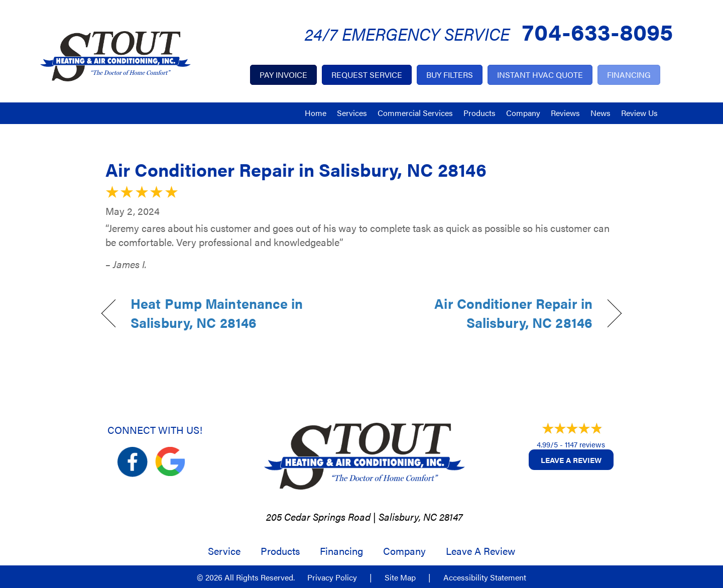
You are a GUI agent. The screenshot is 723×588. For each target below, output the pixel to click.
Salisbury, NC (408, 516)
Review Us (639, 113)
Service (224, 551)
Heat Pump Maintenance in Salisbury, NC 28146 (217, 313)
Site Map (400, 577)
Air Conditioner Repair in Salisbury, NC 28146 (296, 169)
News (600, 113)
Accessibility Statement (485, 577)
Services (352, 113)
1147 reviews (585, 444)
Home (316, 113)
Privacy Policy (332, 577)
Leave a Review (571, 460)
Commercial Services (415, 113)
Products (479, 113)
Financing (341, 551)
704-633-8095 (597, 31)
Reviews (565, 113)
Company (523, 113)
